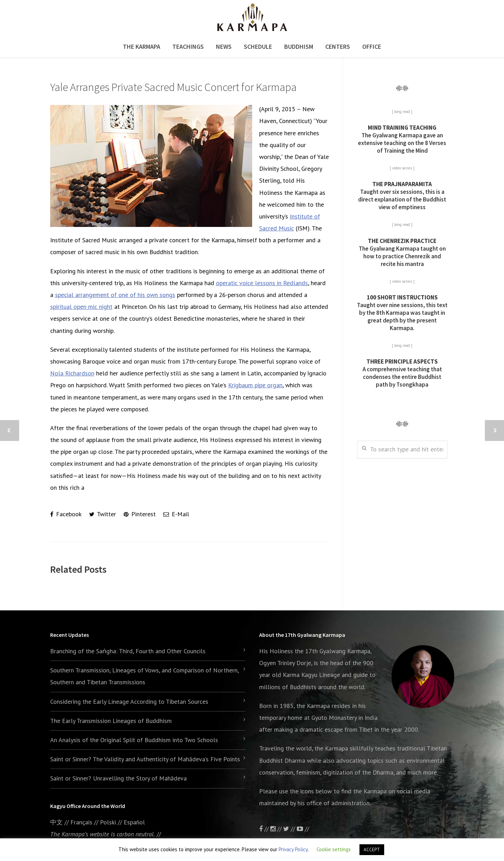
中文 (56, 822)
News (224, 47)
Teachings (188, 47)
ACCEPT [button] (372, 850)
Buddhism (299, 47)
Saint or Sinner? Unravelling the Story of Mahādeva (118, 778)
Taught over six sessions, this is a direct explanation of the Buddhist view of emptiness (402, 196)
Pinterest (140, 514)
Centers (338, 47)
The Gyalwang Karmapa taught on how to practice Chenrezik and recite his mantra (402, 252)
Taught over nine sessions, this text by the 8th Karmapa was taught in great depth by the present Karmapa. (402, 313)
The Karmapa (142, 47)
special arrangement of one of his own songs (115, 295)
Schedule (258, 47)
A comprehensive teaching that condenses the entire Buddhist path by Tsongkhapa (402, 373)
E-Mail (176, 514)
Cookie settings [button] (334, 849)
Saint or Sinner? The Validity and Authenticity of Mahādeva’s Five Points (145, 759)
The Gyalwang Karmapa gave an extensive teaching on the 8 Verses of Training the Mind (402, 139)
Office (372, 47)
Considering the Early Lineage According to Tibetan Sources (129, 702)
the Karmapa (313, 706)
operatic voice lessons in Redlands (262, 283)
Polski (108, 822)
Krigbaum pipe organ (255, 385)
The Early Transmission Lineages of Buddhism (111, 721)
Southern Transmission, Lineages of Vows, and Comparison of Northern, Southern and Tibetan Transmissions (144, 676)
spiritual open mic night (81, 307)
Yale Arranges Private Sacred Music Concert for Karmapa (173, 87)
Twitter (103, 514)
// (290, 829)
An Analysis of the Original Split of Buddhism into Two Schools (134, 740)
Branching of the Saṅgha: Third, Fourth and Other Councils (128, 651)
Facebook (66, 514)
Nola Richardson (72, 373)
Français (81, 822)
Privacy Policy (293, 849)
